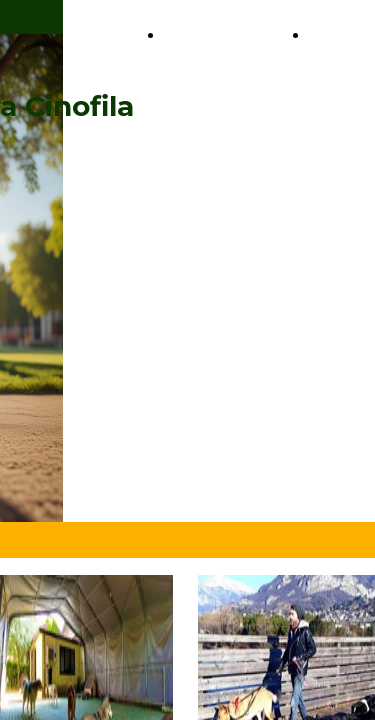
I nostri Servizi (80, 35)
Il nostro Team (222, 35)
